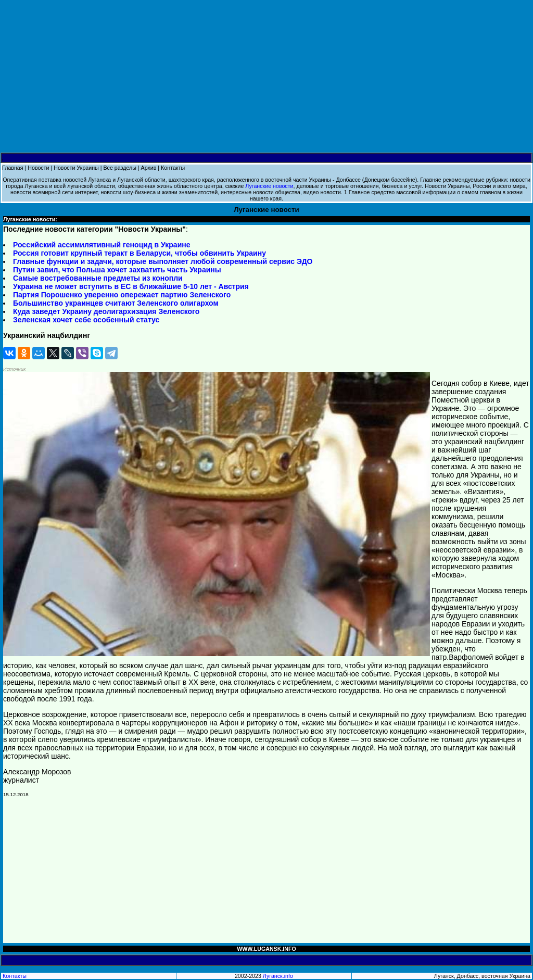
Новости (38, 168)
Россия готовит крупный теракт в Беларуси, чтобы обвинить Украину (139, 253)
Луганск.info (278, 976)
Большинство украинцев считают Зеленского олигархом (116, 303)
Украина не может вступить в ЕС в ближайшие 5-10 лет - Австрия (131, 286)
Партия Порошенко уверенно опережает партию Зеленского (122, 295)
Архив (149, 168)
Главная (13, 168)
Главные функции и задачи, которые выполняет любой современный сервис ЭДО (163, 261)
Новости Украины (76, 168)
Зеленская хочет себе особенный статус (86, 320)
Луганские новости (269, 186)
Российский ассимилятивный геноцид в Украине (101, 245)
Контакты (173, 168)
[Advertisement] (266, 77)
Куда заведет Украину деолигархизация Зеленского (106, 311)
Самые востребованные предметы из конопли (98, 278)
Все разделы (119, 168)
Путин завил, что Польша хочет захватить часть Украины (117, 270)
